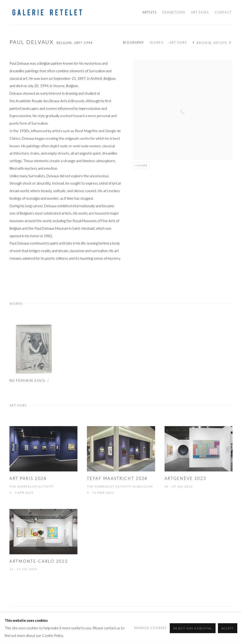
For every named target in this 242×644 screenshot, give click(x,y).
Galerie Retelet (47, 12)
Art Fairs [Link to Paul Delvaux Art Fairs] (178, 42)
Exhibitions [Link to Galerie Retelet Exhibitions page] (174, 12)
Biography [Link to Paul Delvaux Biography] (134, 42)
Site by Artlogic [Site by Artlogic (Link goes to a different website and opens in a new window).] (83, 625)
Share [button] (142, 165)
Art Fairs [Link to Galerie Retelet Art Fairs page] (200, 12)
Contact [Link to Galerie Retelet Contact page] (223, 12)
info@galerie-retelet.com (132, 617)
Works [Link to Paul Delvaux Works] (157, 42)
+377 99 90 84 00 (172, 617)
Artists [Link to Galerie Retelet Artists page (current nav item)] (149, 12)
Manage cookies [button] (19, 617)
